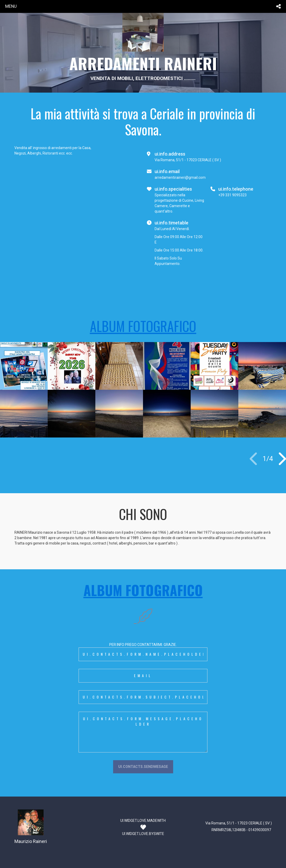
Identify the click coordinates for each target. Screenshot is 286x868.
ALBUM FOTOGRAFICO (143, 326)
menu (11, 6)
